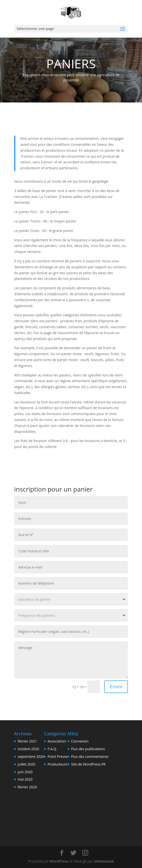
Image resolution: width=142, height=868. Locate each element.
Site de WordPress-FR (88, 764)
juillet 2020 (26, 764)
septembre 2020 (31, 756)
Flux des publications (88, 749)
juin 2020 (25, 772)
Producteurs (57, 764)
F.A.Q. (52, 749)
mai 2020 (25, 779)
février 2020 (27, 787)
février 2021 (27, 741)
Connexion (80, 741)
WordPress (59, 861)
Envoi (116, 686)
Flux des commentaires (90, 756)
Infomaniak (104, 861)
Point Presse (58, 756)
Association (57, 741)
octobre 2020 (28, 749)
